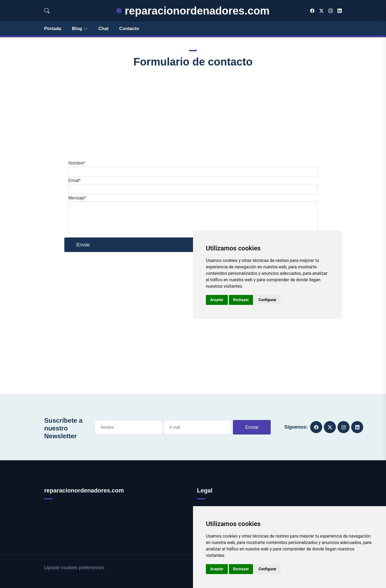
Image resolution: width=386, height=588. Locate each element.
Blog (80, 29)
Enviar (252, 427)
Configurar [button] (267, 569)
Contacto (129, 29)
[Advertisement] (193, 114)
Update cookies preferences (74, 568)
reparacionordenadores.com (193, 11)
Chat (103, 29)
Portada (53, 29)
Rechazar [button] (241, 569)
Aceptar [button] (217, 569)
